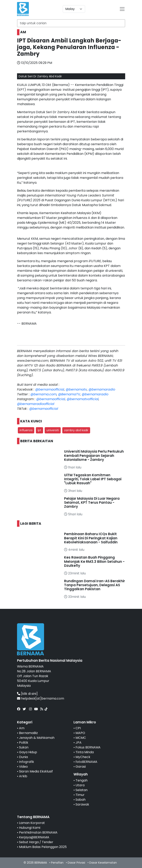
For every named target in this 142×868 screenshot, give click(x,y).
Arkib (23, 776)
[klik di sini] (29, 694)
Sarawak (82, 804)
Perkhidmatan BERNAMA (38, 832)
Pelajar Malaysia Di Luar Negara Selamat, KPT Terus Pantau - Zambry (92, 503)
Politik (24, 743)
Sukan (24, 747)
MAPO (80, 733)
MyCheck (83, 757)
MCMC (81, 738)
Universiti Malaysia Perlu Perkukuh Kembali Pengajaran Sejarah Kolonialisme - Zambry (94, 456)
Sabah (81, 800)
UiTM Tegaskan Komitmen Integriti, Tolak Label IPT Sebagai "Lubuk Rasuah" (93, 479)
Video (23, 767)
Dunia (23, 757)
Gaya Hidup (28, 752)
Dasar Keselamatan (103, 863)
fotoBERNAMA (86, 762)
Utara (80, 785)
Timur (80, 795)
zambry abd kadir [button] (76, 430)
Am (22, 728)
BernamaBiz (28, 733)
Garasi (81, 767)
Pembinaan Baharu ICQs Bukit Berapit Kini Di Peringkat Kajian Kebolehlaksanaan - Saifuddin (91, 538)
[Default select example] (74, 9)
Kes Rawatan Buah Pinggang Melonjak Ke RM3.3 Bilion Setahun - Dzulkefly (94, 561)
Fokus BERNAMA (88, 747)
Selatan (82, 790)
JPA (79, 743)
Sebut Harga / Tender (36, 842)
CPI (78, 728)
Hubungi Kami (30, 828)
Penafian (57, 863)
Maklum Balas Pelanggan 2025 (43, 847)
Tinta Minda (85, 752)
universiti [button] (53, 430)
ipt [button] (39, 430)
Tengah (82, 780)
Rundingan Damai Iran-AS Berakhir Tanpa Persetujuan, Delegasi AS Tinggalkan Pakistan (95, 585)
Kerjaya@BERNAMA (34, 837)
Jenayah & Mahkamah (37, 738)
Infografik (27, 762)
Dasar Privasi (76, 863)
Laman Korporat (32, 823)
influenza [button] (26, 430)
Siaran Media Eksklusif (36, 771)
